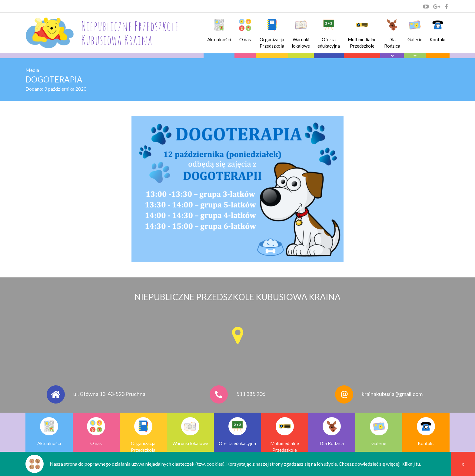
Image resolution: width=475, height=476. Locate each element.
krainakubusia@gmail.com (392, 394)
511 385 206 (251, 394)
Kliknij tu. (411, 464)
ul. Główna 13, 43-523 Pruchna (109, 394)
